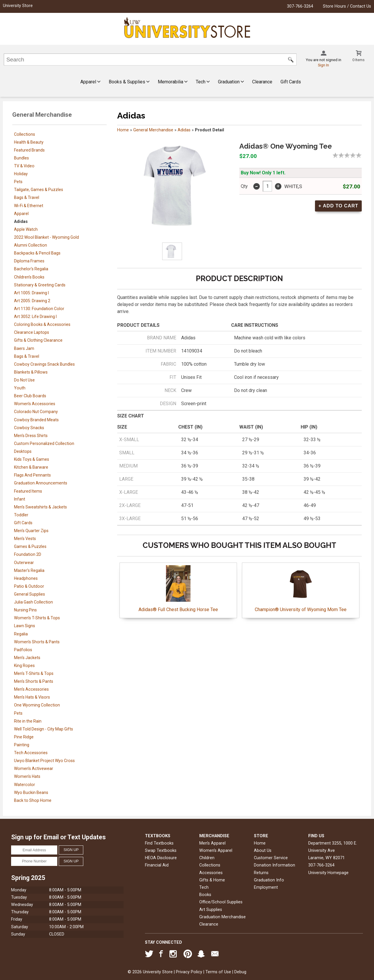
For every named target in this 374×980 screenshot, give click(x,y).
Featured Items (28, 491)
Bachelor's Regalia (31, 269)
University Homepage (328, 873)
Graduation (231, 82)
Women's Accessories (35, 404)
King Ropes (24, 666)
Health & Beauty (29, 142)
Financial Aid (157, 865)
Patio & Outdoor (29, 586)
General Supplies (30, 594)
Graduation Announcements (41, 483)
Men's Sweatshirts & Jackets (40, 507)
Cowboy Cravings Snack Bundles (44, 364)
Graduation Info (269, 880)
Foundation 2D (28, 554)
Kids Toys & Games (32, 459)
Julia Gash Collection (33, 602)
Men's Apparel (212, 843)
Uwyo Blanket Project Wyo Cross (44, 761)
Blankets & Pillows (31, 372)
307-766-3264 (300, 6)
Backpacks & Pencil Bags (37, 253)
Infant (20, 499)
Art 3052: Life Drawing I (35, 317)
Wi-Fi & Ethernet (29, 206)
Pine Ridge (24, 737)
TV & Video (24, 166)
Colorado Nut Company (36, 412)
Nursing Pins (25, 610)
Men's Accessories (31, 689)
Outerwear (24, 563)
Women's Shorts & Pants (37, 642)
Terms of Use (218, 972)
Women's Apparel (216, 851)
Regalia (21, 634)
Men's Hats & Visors (32, 697)
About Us (263, 851)
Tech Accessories (31, 753)
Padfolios (23, 650)
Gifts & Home (212, 880)
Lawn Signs (25, 626)
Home (123, 130)
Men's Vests (25, 539)
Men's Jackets (27, 658)
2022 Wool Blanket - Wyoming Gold (46, 237)
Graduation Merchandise (223, 917)
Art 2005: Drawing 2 (32, 301)
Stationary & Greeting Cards (40, 285)
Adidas (21, 221)
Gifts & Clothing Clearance (38, 340)
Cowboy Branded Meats (36, 420)
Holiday (21, 174)
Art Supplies (211, 910)
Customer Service (271, 858)
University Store (18, 6)
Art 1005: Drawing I (31, 293)
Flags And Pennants (32, 475)
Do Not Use (24, 380)
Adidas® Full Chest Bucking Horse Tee (178, 589)
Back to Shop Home (33, 800)
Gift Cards (291, 82)
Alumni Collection (31, 245)
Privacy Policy (189, 972)
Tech (203, 82)
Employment (266, 887)
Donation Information (275, 865)
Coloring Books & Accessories (42, 324)
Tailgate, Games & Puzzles (39, 190)
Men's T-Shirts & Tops (34, 673)
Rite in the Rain (28, 721)
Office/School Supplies (221, 902)
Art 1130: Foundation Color (39, 309)
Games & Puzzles (30, 546)
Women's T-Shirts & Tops (37, 618)
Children (207, 858)
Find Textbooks (159, 843)
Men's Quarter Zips (31, 531)
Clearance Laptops (32, 332)
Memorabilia (173, 82)
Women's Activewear (34, 768)
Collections (25, 134)
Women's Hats (27, 776)
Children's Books (29, 277)
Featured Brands (29, 150)
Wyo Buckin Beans (31, 792)
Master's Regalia (29, 570)
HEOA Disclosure (161, 858)
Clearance (262, 82)
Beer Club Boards (30, 396)
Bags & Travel (27, 197)
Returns (261, 873)
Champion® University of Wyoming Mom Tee (301, 589)
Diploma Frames (29, 261)
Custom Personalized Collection (44, 443)
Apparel (90, 82)
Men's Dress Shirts (31, 436)
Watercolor (25, 785)
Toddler (21, 515)
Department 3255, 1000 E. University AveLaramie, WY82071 (333, 851)
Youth (20, 388)
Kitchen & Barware (31, 467)
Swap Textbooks (161, 851)
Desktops (23, 451)
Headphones (26, 578)
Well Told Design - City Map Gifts (44, 729)
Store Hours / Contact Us (347, 6)
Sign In (323, 65)
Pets (18, 182)
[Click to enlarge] (172, 251)
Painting (22, 745)
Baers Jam (24, 348)
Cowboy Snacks (29, 428)
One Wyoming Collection (37, 705)
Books (205, 895)
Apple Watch (26, 229)
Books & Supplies (129, 82)
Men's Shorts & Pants (34, 681)
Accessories (211, 873)
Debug (240, 972)
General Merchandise (153, 130)
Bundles (21, 158)
